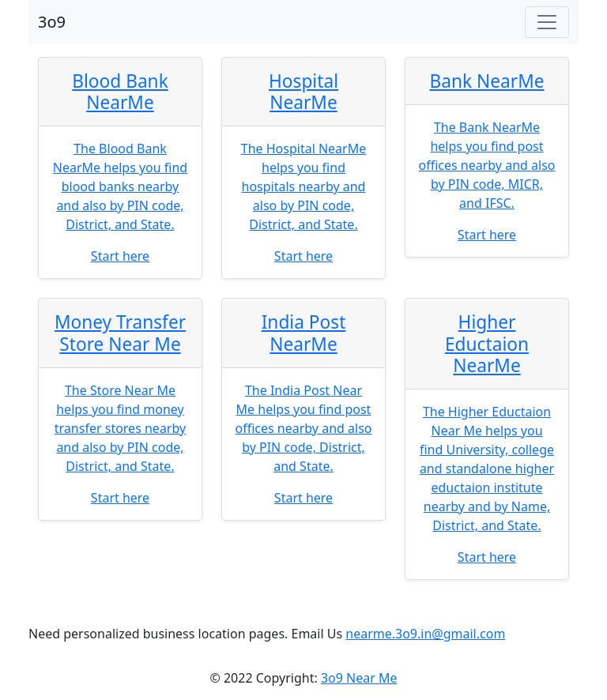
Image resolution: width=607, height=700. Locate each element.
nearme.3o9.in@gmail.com (425, 634)
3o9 (52, 22)
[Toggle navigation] (547, 22)
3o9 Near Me (359, 678)
